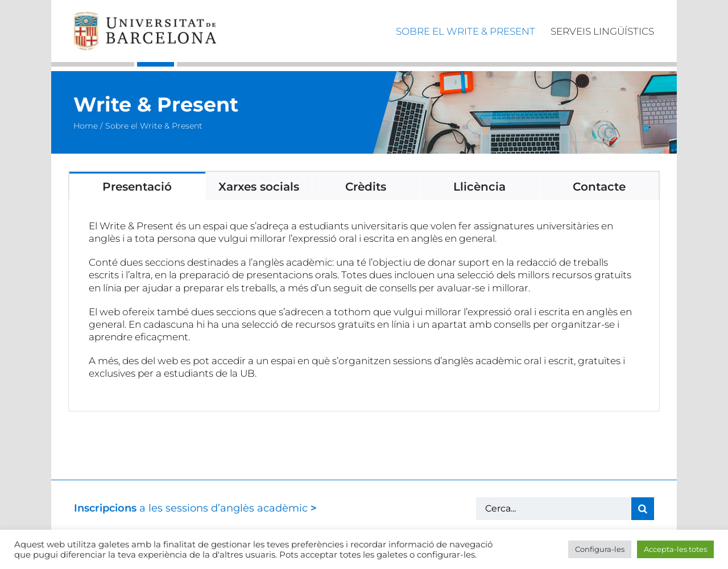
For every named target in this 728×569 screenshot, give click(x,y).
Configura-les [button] (600, 549)
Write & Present (156, 104)
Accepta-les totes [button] (675, 549)
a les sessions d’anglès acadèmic (195, 508)
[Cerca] (643, 509)
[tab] (137, 186)
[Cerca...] (554, 509)
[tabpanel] (364, 306)
